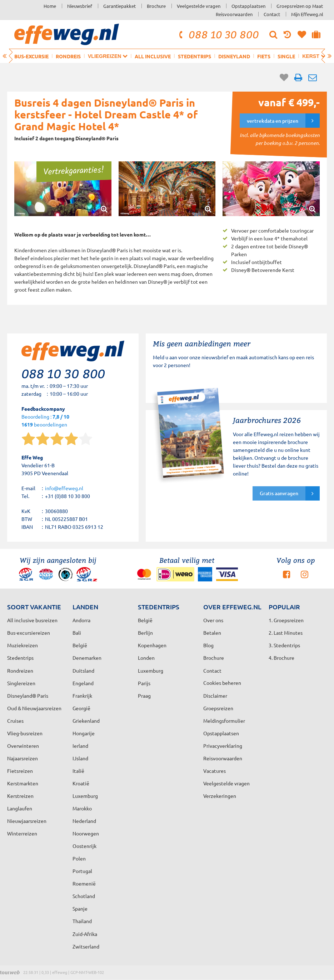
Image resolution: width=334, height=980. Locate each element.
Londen (146, 658)
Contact (272, 14)
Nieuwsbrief (80, 6)
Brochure (156, 6)
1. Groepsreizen (286, 620)
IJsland (80, 758)
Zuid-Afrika (85, 934)
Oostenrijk (84, 846)
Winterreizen (22, 833)
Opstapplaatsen (248, 6)
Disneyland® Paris (28, 696)
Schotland (84, 896)
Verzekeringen (220, 796)
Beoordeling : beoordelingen (45, 421)
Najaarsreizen (23, 758)
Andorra (81, 620)
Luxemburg (85, 796)
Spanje (80, 908)
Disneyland (234, 56)
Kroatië (81, 783)
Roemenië (84, 883)
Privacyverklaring (223, 746)
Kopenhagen (152, 645)
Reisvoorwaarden (234, 14)
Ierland (80, 746)
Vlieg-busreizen (25, 733)
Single (286, 56)
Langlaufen (20, 808)
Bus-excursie (31, 56)
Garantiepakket (119, 6)
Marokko (82, 808)
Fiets (264, 56)
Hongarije (84, 733)
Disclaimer (215, 696)
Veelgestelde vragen (199, 6)
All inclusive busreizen (32, 620)
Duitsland (83, 671)
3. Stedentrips (284, 645)
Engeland (83, 683)
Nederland (84, 821)
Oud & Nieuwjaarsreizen (34, 708)
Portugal (82, 871)
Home (50, 6)
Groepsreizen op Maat (300, 6)
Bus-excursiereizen (29, 633)
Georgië (81, 708)
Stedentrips (195, 56)
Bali (77, 633)
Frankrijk (82, 696)
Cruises (15, 721)
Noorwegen (86, 833)
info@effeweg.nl (64, 488)
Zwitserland (86, 946)
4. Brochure (281, 658)
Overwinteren (23, 746)
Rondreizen (20, 671)
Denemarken (87, 658)
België (80, 645)
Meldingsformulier (224, 721)
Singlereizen (21, 683)
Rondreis (68, 56)
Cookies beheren (222, 683)
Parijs (144, 683)
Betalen (212, 633)
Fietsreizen (20, 771)
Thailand (82, 921)
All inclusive (153, 56)
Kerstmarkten (23, 783)
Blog (208, 645)
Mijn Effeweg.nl (307, 14)
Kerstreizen (20, 796)
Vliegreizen (108, 56)
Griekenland (86, 721)
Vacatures (215, 771)
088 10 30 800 (218, 34)
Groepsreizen (218, 708)
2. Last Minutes (286, 633)
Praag (144, 696)
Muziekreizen (23, 645)
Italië (78, 771)
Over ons (213, 620)
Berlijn (145, 633)
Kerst (314, 56)
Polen (79, 858)
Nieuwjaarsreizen (27, 821)
